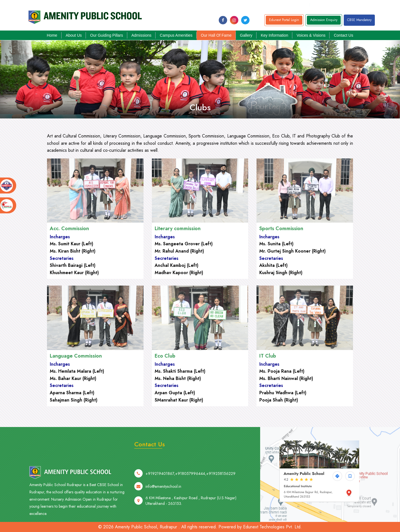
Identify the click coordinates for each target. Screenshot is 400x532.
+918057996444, (191, 496)
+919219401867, (356, 4)
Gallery (246, 35)
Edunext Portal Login (284, 20)
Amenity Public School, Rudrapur (146, 527)
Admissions (142, 35)
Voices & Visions (311, 35)
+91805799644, (328, 4)
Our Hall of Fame (216, 35)
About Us (74, 35)
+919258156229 (383, 4)
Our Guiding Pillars (107, 35)
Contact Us (343, 35)
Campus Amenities (176, 35)
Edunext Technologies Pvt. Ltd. (272, 527)
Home (52, 35)
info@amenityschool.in (288, 4)
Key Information (274, 35)
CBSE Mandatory (359, 20)
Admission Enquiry (324, 20)
